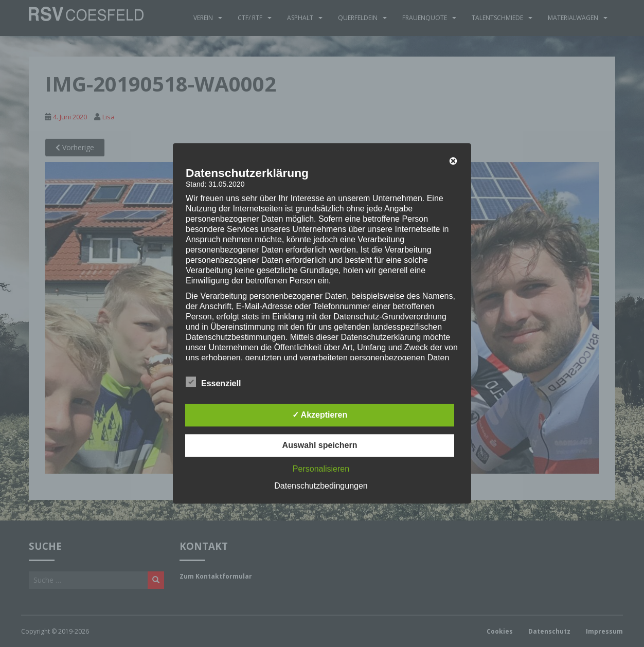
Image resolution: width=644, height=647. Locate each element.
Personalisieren (321, 469)
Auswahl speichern (320, 446)
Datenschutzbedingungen (321, 486)
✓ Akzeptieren (320, 415)
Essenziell (213, 383)
